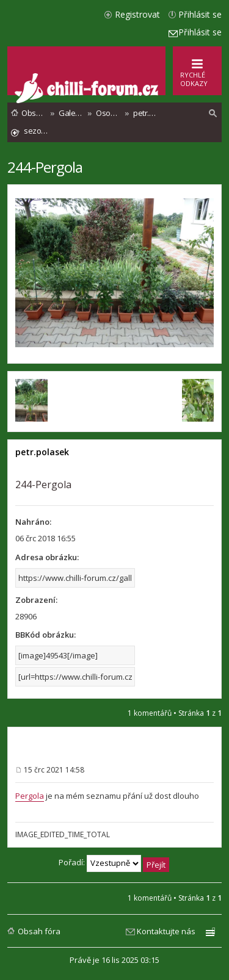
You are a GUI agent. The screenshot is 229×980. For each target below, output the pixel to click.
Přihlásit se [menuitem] (200, 14)
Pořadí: (114, 863)
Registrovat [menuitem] (137, 14)
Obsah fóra (39, 931)
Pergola (30, 796)
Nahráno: (33, 522)
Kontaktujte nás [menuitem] (166, 931)
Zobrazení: (36, 600)
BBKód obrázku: (45, 635)
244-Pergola (45, 167)
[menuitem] (213, 113)
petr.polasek (42, 452)
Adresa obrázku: (47, 557)
